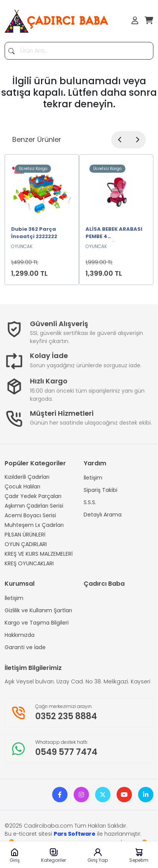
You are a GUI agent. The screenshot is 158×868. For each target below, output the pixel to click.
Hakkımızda (20, 635)
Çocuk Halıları (22, 486)
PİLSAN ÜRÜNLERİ (25, 535)
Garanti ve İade (25, 647)
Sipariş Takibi (100, 490)
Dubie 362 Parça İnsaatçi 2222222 (34, 233)
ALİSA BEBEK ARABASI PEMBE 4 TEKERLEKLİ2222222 (114, 233)
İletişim (93, 478)
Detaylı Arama (103, 515)
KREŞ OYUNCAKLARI (29, 563)
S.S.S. (90, 502)
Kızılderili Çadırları (27, 477)
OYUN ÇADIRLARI (26, 544)
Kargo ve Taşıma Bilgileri (37, 623)
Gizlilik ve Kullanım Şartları (38, 610)
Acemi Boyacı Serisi (30, 515)
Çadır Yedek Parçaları (33, 496)
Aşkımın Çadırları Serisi (34, 506)
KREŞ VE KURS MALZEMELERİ (39, 554)
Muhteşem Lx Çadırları (34, 525)
